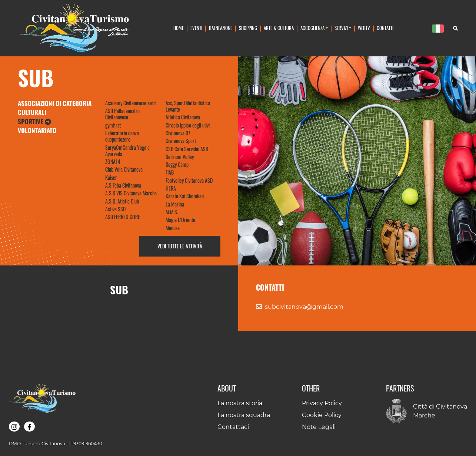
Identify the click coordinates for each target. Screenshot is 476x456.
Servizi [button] (341, 28)
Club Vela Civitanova (124, 169)
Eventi (196, 28)
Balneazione (221, 28)
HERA (171, 188)
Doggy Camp (177, 164)
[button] (14, 427)
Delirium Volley (180, 157)
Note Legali (319, 427)
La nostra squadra (244, 415)
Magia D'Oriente (180, 220)
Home (179, 28)
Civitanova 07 (178, 133)
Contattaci (233, 427)
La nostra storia (240, 403)
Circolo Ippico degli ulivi (188, 125)
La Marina (175, 204)
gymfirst (113, 125)
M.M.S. (172, 212)
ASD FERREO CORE (123, 217)
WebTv (364, 28)
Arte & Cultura (279, 28)
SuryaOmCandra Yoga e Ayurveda (127, 151)
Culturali (32, 112)
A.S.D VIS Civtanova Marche (131, 193)
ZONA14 (113, 161)
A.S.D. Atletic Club (122, 201)
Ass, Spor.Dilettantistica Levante (188, 106)
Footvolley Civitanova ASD (189, 180)
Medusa (173, 228)
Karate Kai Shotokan (185, 196)
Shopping (248, 28)
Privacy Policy (322, 403)
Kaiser (111, 177)
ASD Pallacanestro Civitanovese (122, 114)
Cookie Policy (322, 415)
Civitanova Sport (181, 141)
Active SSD (115, 209)
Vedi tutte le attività (180, 246)
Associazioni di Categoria (55, 103)
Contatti (385, 28)
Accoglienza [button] (312, 28)
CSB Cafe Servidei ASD (187, 149)
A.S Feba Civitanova (123, 185)
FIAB (170, 172)
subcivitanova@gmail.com (304, 307)
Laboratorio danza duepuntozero (122, 136)
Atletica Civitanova (183, 117)
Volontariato (37, 130)
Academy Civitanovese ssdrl (131, 103)
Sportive (34, 121)
